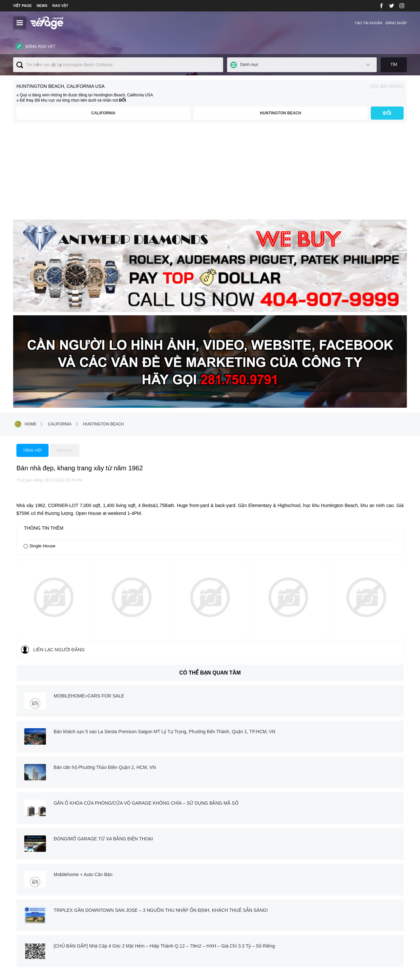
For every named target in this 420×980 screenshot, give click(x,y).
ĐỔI (387, 115)
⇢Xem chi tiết (33, 932)
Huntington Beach (302, 115)
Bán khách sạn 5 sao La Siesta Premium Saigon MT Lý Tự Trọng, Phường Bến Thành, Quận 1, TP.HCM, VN (349, 540)
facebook (175, 862)
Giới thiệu (98, 23)
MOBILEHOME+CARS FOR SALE (189, 533)
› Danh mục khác (145, 931)
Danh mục (334, 66)
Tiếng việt (135, 333)
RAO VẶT (61, 6)
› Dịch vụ (138, 918)
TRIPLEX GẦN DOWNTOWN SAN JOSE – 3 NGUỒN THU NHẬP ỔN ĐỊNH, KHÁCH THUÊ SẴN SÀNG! (201, 652)
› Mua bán (139, 911)
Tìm (394, 66)
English (169, 333)
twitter (205, 862)
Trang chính (33, 792)
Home (26, 284)
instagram (242, 862)
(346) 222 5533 (320, 937)
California (167, 115)
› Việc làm (139, 905)
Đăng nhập (396, 23)
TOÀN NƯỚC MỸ (68, 23)
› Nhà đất (138, 925)
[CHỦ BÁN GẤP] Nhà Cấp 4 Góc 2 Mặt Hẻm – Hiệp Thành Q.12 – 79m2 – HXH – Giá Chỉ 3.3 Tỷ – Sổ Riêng (350, 652)
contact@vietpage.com (327, 931)
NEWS (42, 6)
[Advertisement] (210, 176)
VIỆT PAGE (22, 6)
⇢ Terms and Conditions (239, 903)
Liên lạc (123, 23)
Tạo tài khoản (368, 23)
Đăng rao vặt (35, 65)
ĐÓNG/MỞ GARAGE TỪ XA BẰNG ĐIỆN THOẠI (203, 608)
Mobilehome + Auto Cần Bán (329, 608)
